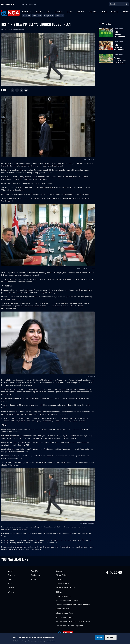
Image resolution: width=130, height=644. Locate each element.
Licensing (60, 580)
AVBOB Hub (26, 16)
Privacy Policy (61, 575)
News (48, 12)
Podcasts (26, 12)
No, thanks (111, 637)
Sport (70, 12)
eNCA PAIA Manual (64, 596)
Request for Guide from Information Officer (73, 622)
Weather (115, 12)
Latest (10, 571)
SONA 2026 (60, 16)
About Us (34, 571)
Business (59, 12)
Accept (100, 637)
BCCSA (59, 592)
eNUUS (126, 12)
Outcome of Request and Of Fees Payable (73, 605)
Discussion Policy (63, 584)
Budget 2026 (49, 16)
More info (51, 641)
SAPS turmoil (37, 16)
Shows (104, 12)
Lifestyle (92, 12)
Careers (59, 571)
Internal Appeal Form (64, 613)
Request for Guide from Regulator (69, 626)
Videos (38, 12)
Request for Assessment (65, 617)
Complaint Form (62, 609)
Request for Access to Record (68, 601)
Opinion (80, 12)
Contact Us (35, 575)
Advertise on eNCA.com (66, 588)
